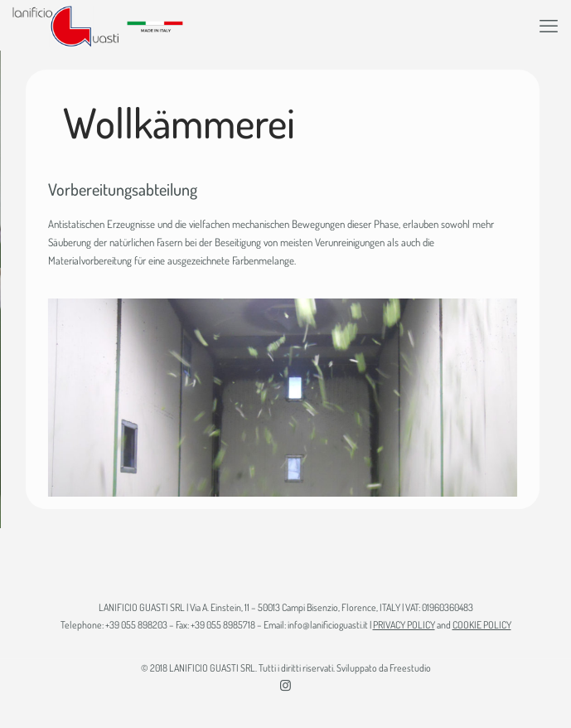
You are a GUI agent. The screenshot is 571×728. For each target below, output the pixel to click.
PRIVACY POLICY (404, 625)
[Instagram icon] (285, 685)
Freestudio (410, 668)
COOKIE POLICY (482, 625)
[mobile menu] (549, 25)
